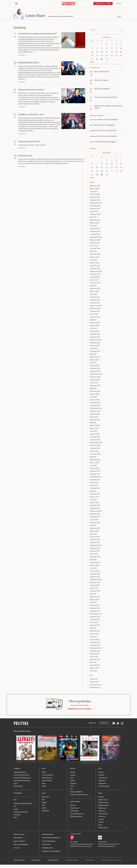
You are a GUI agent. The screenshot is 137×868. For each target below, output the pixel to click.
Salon (16, 784)
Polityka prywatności (49, 842)
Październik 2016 (96, 512)
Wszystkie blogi (104, 787)
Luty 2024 (93, 261)
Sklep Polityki (103, 828)
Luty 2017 (93, 500)
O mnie (119, 17)
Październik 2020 (96, 375)
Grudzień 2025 (95, 198)
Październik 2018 (96, 443)
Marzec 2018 (94, 463)
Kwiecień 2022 (95, 323)
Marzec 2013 (94, 634)
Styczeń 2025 (95, 229)
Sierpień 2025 (95, 209)
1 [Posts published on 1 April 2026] (102, 45)
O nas (100, 825)
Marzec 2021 (94, 360)
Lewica (16, 810)
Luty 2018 (93, 466)
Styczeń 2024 (95, 263)
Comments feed (96, 685)
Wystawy (73, 784)
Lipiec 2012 (94, 657)
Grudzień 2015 (95, 540)
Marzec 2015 (94, 566)
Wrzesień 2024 (95, 241)
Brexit (44, 773)
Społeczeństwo (103, 803)
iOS (71, 842)
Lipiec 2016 (94, 520)
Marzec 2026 (94, 189)
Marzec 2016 (94, 532)
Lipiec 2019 (94, 417)
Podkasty (102, 811)
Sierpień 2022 (95, 312)
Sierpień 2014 (95, 586)
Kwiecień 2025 (95, 221)
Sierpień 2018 (95, 449)
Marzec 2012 (94, 669)
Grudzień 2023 (95, 266)
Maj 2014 (93, 594)
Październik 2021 (96, 340)
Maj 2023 (93, 286)
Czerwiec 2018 (95, 455)
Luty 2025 (93, 226)
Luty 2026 (93, 192)
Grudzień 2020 (95, 369)
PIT (43, 800)
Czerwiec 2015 (95, 557)
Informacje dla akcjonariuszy (51, 852)
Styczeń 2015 (95, 572)
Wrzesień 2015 (95, 549)
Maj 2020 (93, 389)
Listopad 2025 (95, 201)
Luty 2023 (93, 295)
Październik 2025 (96, 203)
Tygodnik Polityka (20, 773)
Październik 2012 (96, 649)
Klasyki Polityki (104, 806)
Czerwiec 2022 (95, 318)
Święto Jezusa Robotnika (108, 120)
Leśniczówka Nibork (53, 861)
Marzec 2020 (95, 395)
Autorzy (101, 820)
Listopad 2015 (95, 543)
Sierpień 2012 (95, 654)
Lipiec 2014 (94, 589)
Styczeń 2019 (95, 435)
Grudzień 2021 (95, 335)
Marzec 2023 (94, 292)
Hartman (102, 775)
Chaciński (102, 781)
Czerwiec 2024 (95, 249)
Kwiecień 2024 (95, 255)
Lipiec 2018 (94, 452)
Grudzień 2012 (95, 643)
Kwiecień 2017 (95, 495)
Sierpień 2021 (95, 346)
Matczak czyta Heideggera (105, 125)
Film (72, 778)
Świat (44, 769)
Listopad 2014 (95, 577)
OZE (43, 806)
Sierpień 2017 (95, 483)
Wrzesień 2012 (95, 652)
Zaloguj (119, 3)
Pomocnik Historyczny (21, 775)
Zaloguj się (94, 679)
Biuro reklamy (18, 838)
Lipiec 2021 (94, 349)
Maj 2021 (93, 355)
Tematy (101, 822)
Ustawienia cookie (47, 849)
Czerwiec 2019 (95, 420)
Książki (73, 773)
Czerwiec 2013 (95, 626)
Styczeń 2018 (95, 469)
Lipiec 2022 (94, 315)
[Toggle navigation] (16, 4)
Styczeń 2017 (95, 503)
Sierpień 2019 (95, 415)
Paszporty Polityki (76, 792)
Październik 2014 (96, 580)
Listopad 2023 (95, 269)
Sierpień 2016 (95, 517)
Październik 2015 (96, 546)
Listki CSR (45, 811)
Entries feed (94, 682)
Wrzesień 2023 (95, 275)
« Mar (92, 63)
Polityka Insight (36, 861)
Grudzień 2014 (95, 574)
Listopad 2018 (95, 440)
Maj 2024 (93, 252)
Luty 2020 (93, 398)
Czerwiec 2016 (95, 523)
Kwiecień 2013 (95, 632)
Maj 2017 (93, 492)
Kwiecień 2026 (95, 186)
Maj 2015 (93, 560)
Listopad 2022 (95, 303)
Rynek (44, 794)
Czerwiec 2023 (95, 283)
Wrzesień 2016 (95, 515)
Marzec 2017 (94, 497)
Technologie (74, 811)
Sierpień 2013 (95, 620)
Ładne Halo (76, 861)
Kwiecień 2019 (95, 426)
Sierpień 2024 (95, 243)
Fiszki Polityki (102, 842)
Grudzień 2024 (95, 232)
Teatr (72, 787)
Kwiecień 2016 (95, 529)
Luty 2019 (93, 432)
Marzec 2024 (94, 258)
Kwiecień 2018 (95, 460)
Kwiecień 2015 (95, 563)
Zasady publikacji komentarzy (51, 838)
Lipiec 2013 (94, 623)
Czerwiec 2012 (95, 660)
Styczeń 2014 (95, 606)
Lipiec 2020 (94, 383)
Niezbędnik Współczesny (22, 781)
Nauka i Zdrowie (75, 802)
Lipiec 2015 (94, 554)
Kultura (73, 769)
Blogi (100, 769)
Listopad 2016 (95, 509)
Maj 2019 (93, 423)
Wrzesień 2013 (95, 617)
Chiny (44, 787)
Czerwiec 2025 (95, 215)
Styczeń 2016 (95, 537)
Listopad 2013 (95, 612)
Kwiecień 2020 (95, 392)
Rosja (44, 784)
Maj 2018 (93, 457)
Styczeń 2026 (95, 195)
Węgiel (44, 803)
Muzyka (73, 775)
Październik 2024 (96, 238)
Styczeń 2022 (95, 332)
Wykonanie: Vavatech (90, 861)
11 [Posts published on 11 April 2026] (116, 49)
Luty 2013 (93, 637)
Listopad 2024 (95, 235)
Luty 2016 (93, 535)
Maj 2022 (93, 320)
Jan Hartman (22, 56)
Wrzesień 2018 (95, 446)
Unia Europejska (47, 775)
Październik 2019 (96, 409)
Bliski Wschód (47, 781)
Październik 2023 (96, 272)
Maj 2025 (93, 218)
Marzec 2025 (94, 223)
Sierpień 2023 (95, 278)
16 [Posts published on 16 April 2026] (107, 52)
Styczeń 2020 (95, 400)
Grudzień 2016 (95, 506)
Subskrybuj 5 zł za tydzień (79, 709)
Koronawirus (18, 794)
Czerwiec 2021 (95, 352)
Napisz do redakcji (19, 842)
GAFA (44, 808)
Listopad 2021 (95, 338)
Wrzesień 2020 (95, 378)
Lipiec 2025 (94, 212)
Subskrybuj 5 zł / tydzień (103, 3)
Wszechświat (75, 808)
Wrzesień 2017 (95, 480)
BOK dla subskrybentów (21, 845)
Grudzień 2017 (95, 472)
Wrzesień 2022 (95, 309)
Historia (101, 797)
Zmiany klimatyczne (77, 814)
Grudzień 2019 (95, 403)
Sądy (15, 818)
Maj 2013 (93, 629)
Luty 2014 (93, 603)
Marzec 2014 (94, 600)
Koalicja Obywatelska (21, 812)
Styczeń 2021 (95, 366)
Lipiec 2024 (94, 246)
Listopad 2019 (95, 406)
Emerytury (46, 797)
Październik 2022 (96, 306)
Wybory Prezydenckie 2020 (23, 804)
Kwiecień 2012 (95, 666)
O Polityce (17, 849)
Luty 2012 (93, 672)
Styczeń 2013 (95, 640)
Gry (71, 789)
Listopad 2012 (95, 646)
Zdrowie (73, 806)
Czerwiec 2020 (95, 386)
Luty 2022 (93, 329)
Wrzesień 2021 (95, 343)
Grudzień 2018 (95, 437)
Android (75, 842)
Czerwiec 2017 (95, 489)
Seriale (73, 781)
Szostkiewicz (103, 778)
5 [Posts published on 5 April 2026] (121, 45)
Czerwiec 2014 (95, 592)
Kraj (15, 800)
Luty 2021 (93, 363)
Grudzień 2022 (95, 300)
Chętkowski (102, 784)
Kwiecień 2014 (95, 597)
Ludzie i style (103, 800)
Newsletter (93, 724)
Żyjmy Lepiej (18, 787)
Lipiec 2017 (94, 486)
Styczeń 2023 (95, 298)
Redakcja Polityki (19, 835)
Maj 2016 (93, 526)
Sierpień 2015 (95, 552)
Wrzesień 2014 (95, 583)
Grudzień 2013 (95, 609)
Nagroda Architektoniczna (79, 795)
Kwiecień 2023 (95, 289)
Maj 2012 (93, 663)
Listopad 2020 (95, 372)
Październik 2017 (96, 477)
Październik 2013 (96, 614)
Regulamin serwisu (48, 835)
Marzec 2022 (94, 326)
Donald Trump (47, 778)
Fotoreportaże (103, 814)
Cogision (71, 861)
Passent (101, 773)
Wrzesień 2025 (95, 206)
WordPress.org (95, 688)
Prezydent (17, 815)
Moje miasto (103, 808)
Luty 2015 (93, 569)
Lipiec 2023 (94, 281)
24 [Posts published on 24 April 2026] (112, 56)
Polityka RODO (46, 845)
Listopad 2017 (95, 475)
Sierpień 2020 (95, 380)
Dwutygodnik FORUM (19, 861)
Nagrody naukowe (76, 817)
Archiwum (102, 817)
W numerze (17, 769)
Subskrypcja (104, 724)
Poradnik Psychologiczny (22, 778)
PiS (15, 807)
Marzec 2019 (94, 429)
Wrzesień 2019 (95, 412)
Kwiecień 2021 (95, 358)
